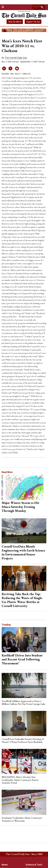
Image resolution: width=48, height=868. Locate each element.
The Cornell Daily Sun (16, 58)
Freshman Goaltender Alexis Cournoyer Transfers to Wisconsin (22, 819)
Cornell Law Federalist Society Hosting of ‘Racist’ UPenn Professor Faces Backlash (23, 740)
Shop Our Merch (15, 22)
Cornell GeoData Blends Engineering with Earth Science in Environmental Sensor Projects (23, 552)
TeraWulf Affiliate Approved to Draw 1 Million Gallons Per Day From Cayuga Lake (23, 702)
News (5, 865)
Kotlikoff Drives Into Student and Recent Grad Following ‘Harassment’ (22, 659)
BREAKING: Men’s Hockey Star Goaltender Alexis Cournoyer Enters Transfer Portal (20, 780)
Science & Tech (34, 865)
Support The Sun (33, 22)
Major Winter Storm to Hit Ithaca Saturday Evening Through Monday (20, 507)
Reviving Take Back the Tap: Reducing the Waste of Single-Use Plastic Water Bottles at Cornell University (22, 600)
